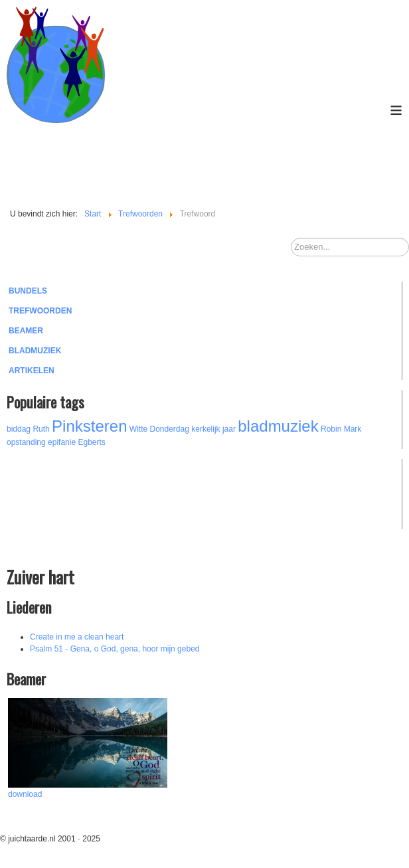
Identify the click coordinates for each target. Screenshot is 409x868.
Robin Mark (341, 429)
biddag (19, 429)
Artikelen (32, 371)
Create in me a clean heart (77, 637)
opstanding (26, 442)
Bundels (28, 291)
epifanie (62, 442)
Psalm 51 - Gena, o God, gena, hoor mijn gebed (115, 649)
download (25, 794)
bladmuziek (278, 426)
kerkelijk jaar (213, 429)
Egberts (91, 442)
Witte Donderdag (159, 429)
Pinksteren (89, 426)
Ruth (41, 429)
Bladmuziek (35, 351)
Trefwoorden (40, 311)
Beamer (26, 331)
